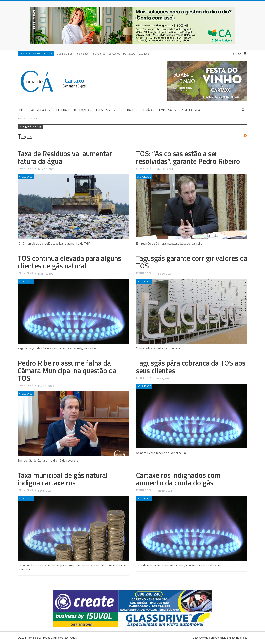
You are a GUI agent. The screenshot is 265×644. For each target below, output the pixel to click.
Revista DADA (191, 110)
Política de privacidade (136, 54)
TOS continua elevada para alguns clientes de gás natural (69, 262)
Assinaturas (98, 54)
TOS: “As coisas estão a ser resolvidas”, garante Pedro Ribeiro (188, 157)
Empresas (166, 110)
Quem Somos (65, 54)
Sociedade (127, 110)
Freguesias (104, 110)
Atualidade (39, 110)
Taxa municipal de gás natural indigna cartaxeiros (63, 479)
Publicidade (82, 54)
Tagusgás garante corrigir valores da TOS (192, 262)
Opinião (147, 110)
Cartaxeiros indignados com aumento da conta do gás (178, 479)
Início (23, 110)
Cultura (61, 110)
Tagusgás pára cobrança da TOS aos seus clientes (191, 367)
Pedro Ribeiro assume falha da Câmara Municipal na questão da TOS (67, 370)
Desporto (81, 110)
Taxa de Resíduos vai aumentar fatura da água (65, 157)
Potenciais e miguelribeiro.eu (231, 638)
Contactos (114, 54)
